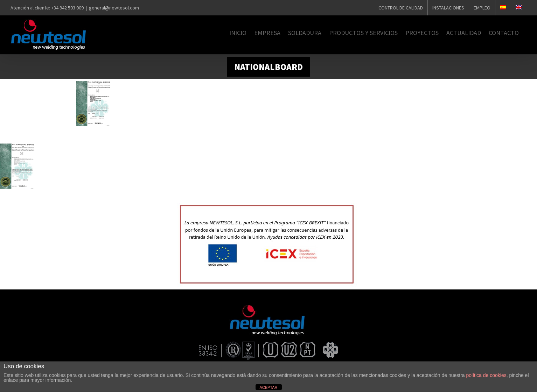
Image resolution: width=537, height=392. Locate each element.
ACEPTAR (268, 387)
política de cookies (486, 375)
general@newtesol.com (114, 8)
